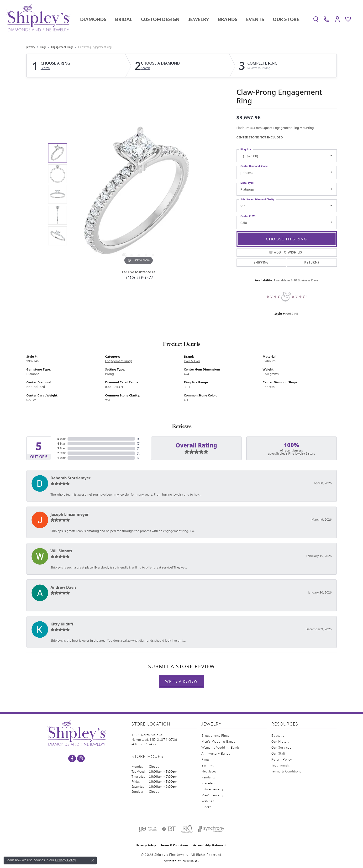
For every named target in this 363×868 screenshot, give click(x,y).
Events (255, 19)
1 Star (61, 458)
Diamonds (93, 19)
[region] (139, 194)
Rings (43, 47)
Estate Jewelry (213, 789)
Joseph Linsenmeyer (70, 514)
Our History (281, 741)
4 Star (61, 444)
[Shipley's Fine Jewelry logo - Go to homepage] (38, 19)
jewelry (31, 47)
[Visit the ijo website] (148, 829)
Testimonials (281, 765)
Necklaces (209, 771)
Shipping (261, 262)
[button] (316, 19)
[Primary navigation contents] (190, 19)
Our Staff (278, 753)
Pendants (208, 777)
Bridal (124, 19)
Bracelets (208, 783)
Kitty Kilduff (62, 624)
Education (279, 735)
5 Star (61, 439)
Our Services (281, 747)
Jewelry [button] (199, 19)
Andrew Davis (64, 587)
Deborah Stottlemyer (71, 478)
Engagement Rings (62, 47)
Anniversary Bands (216, 753)
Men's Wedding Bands (218, 741)
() (139, 439)
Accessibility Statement (210, 845)
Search (45, 68)
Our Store (286, 19)
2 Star (61, 453)
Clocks (206, 807)
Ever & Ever (192, 361)
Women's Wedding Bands (221, 747)
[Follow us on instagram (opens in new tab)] (81, 758)
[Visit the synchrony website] (211, 829)
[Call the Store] (144, 744)
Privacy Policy (146, 845)
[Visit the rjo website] (187, 829)
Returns (312, 262)
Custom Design (160, 19)
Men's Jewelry (213, 795)
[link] (327, 19)
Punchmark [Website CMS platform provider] (191, 861)
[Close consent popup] (93, 860)
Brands (228, 19)
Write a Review (181, 681)
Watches (208, 801)
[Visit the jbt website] (169, 829)
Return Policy (282, 759)
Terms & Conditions (286, 771)
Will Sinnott (62, 551)
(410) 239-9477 (140, 277)
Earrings (208, 765)
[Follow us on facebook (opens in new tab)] (72, 758)
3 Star (61, 448)
